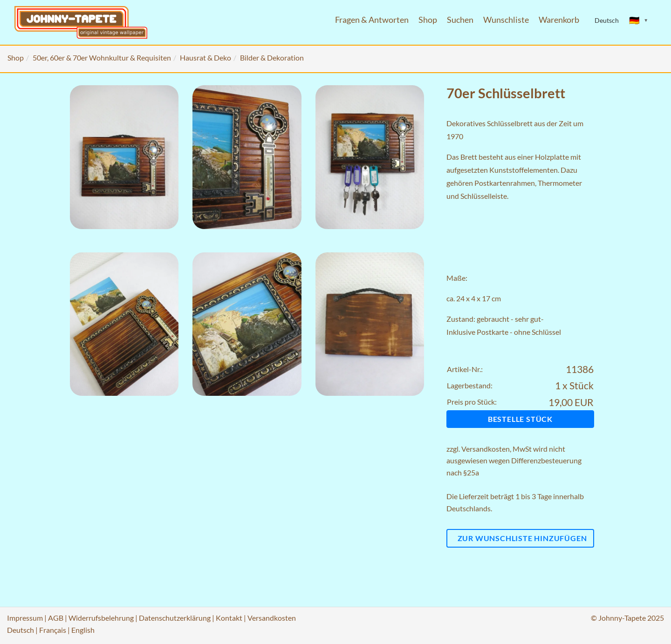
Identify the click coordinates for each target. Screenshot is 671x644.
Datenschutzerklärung (175, 618)
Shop (428, 20)
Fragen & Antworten (372, 20)
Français (53, 630)
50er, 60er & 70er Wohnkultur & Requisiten (102, 58)
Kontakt (229, 618)
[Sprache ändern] (639, 20)
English (83, 630)
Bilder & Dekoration (272, 58)
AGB (56, 618)
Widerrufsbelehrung (101, 618)
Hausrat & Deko (205, 58)
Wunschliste (506, 20)
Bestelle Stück (520, 419)
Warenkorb (559, 20)
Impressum (25, 618)
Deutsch (21, 630)
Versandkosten (486, 449)
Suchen (460, 20)
